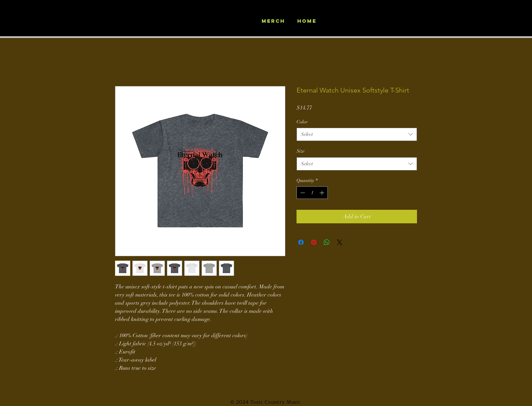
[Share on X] (340, 242)
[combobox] (357, 134)
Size (301, 151)
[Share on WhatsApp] (327, 242)
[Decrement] (302, 193)
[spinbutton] (312, 193)
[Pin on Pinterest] (314, 242)
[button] (416, 27)
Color (302, 122)
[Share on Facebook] (301, 242)
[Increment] (322, 193)
